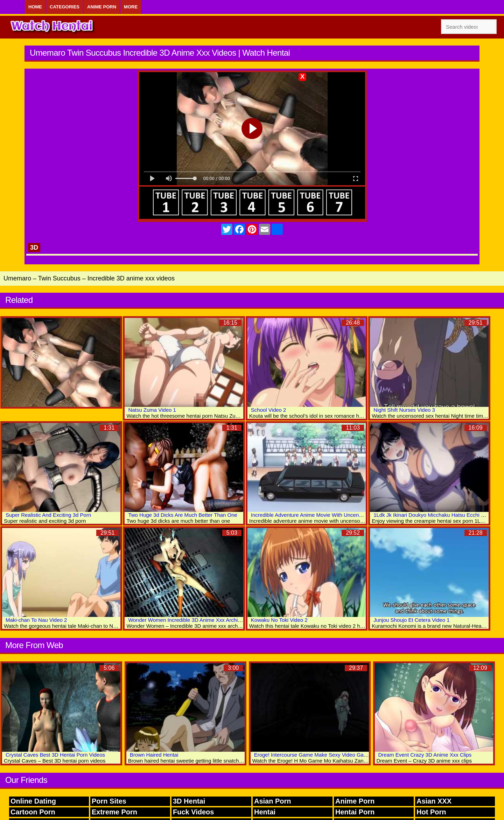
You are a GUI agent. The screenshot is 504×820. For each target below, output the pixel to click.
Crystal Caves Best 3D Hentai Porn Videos (55, 755)
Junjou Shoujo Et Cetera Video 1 (411, 620)
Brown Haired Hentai (154, 755)
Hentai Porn (355, 812)
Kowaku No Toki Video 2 (279, 620)
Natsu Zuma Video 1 (152, 410)
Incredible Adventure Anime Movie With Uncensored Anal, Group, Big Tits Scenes (346, 515)
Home (35, 7)
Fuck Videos (193, 812)
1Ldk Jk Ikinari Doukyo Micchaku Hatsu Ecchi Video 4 (436, 515)
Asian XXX (434, 801)
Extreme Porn (114, 812)
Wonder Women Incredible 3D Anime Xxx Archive (186, 620)
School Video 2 (269, 410)
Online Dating (33, 801)
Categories (65, 7)
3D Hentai (189, 801)
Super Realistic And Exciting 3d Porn (48, 515)
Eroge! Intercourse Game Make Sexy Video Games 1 (316, 755)
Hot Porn (431, 812)
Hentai (265, 812)
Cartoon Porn (33, 812)
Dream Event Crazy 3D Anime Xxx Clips (425, 755)
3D (34, 248)
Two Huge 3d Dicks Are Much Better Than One (183, 515)
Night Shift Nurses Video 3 (404, 410)
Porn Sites (109, 801)
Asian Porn (273, 801)
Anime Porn (102, 7)
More (131, 7)
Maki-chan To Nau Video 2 (36, 620)
